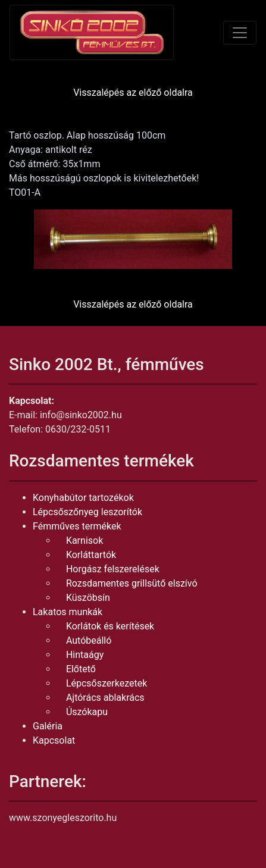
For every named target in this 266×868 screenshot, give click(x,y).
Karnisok (85, 540)
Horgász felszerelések (113, 569)
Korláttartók (91, 555)
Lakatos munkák (68, 612)
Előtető (81, 669)
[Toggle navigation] (240, 33)
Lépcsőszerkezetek (107, 683)
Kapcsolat (54, 740)
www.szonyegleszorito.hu (63, 818)
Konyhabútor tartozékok (83, 498)
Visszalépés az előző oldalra (133, 93)
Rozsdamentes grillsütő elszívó (132, 583)
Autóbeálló (89, 640)
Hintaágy (85, 655)
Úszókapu (87, 712)
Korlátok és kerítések (110, 626)
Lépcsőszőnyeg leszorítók (87, 512)
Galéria (48, 726)
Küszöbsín (88, 598)
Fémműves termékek (77, 526)
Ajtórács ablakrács (105, 698)
